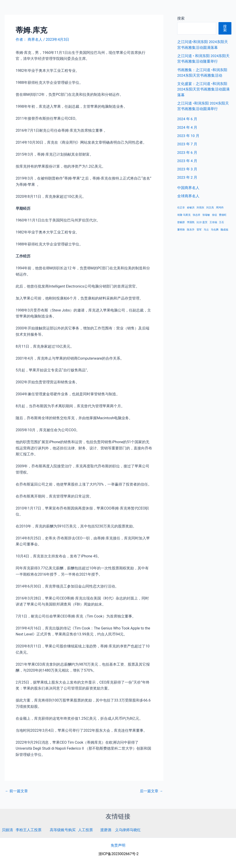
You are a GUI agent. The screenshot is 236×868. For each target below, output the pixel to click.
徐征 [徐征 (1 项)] (215, 214)
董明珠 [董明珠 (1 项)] (181, 228)
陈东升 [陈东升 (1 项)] (191, 228)
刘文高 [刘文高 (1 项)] (210, 206)
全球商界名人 (213, 9)
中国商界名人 (184, 9)
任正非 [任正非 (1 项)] (181, 206)
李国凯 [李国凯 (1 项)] (191, 221)
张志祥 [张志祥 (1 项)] (196, 214)
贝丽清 (7, 830)
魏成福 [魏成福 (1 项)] (224, 228)
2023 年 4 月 (187, 160)
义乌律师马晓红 (128, 830)
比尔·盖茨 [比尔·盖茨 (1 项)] (202, 221)
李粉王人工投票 (29, 830)
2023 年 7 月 (187, 143)
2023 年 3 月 (187, 168)
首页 (162, 9)
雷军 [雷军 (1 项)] (199, 228)
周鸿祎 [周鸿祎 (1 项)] (220, 206)
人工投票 (86, 830)
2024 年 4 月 (187, 127)
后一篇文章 (151, 791)
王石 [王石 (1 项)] (221, 221)
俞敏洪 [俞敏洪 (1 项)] (191, 206)
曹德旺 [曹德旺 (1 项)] (223, 214)
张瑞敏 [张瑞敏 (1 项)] (206, 214)
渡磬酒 (106, 830)
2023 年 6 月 (187, 151)
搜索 (225, 28)
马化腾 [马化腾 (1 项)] (215, 228)
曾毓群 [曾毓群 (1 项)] (181, 221)
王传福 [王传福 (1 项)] (213, 221)
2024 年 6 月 (187, 118)
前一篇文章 (17, 791)
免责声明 (118, 845)
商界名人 (20, 9)
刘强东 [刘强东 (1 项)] (200, 206)
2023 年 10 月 (189, 135)
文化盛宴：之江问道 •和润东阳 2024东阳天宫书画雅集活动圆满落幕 (204, 89)
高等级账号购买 (63, 830)
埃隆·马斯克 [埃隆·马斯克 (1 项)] (184, 214)
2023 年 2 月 (187, 176)
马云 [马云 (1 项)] (206, 228)
